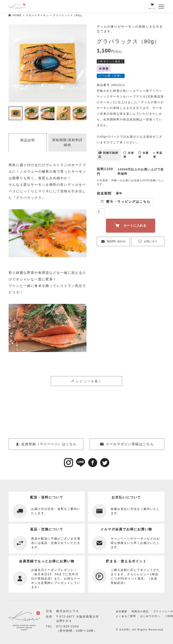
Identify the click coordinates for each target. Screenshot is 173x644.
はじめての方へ (148, 621)
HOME (17, 15)
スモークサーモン (37, 15)
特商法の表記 (138, 616)
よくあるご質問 (122, 621)
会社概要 (118, 616)
